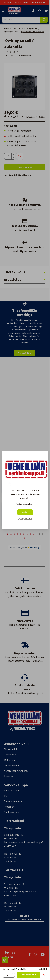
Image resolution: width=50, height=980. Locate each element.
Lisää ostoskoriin (28, 975)
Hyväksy (25, 512)
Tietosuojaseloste (25, 504)
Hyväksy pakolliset (25, 519)
